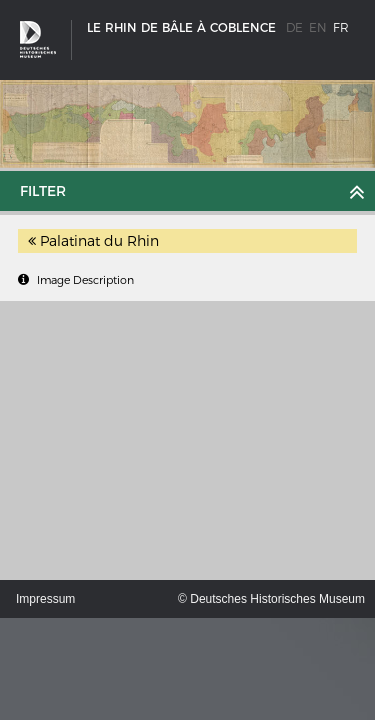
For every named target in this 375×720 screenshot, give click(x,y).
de (294, 27)
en (318, 27)
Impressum (45, 599)
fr (341, 27)
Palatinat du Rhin (93, 241)
